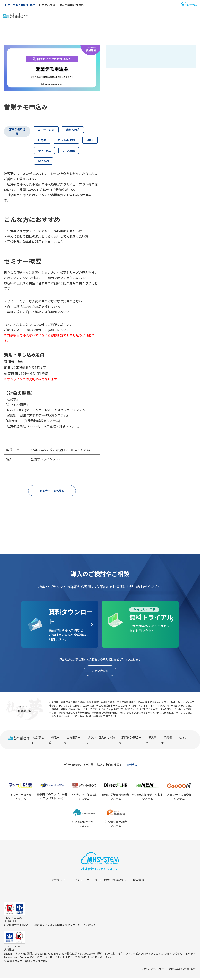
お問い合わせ (100, 672)
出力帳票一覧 (72, 742)
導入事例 (151, 742)
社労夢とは (37, 742)
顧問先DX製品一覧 (130, 742)
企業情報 (57, 882)
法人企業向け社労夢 (71, 5)
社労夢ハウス (47, 5)
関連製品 (131, 766)
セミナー (182, 742)
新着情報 (167, 742)
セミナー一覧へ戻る (52, 491)
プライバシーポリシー (153, 970)
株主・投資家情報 (119, 882)
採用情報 (143, 882)
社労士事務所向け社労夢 (20, 5)
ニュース (95, 882)
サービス (76, 882)
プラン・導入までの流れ (100, 742)
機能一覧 (54, 742)
